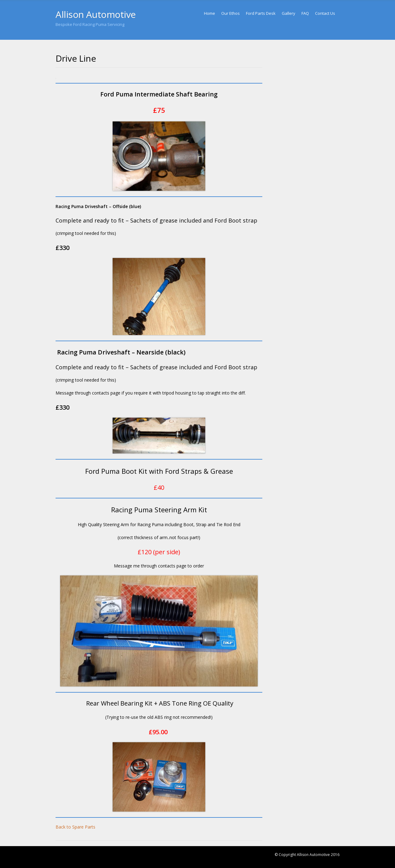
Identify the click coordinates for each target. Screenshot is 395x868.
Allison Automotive (96, 14)
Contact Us (325, 13)
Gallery (289, 13)
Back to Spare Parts (75, 827)
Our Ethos (231, 13)
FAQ (305, 13)
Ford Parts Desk (261, 13)
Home (210, 13)
